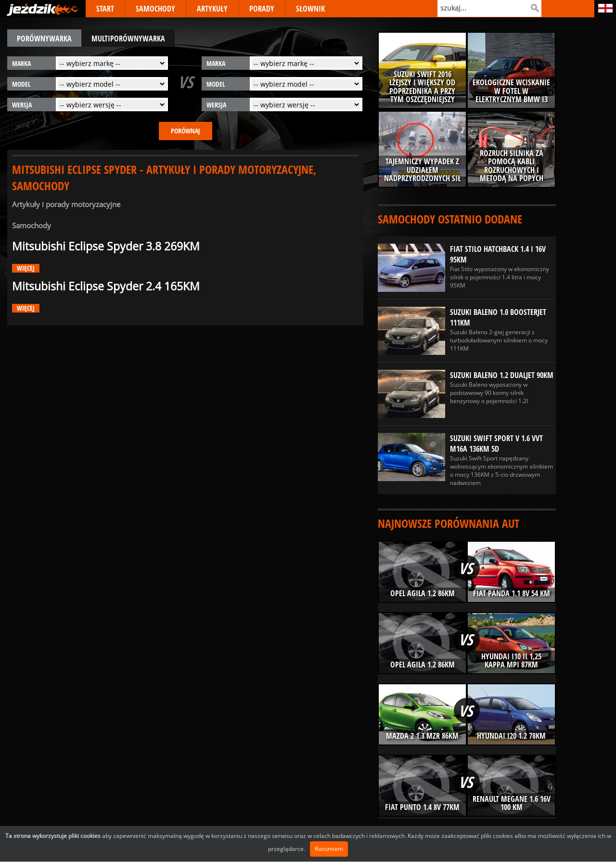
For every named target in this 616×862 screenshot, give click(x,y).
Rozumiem (329, 849)
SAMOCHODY (155, 9)
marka (21, 63)
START (105, 9)
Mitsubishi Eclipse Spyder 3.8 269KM (106, 246)
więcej (26, 268)
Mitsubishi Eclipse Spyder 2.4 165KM (106, 286)
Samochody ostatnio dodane (450, 219)
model (21, 84)
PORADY (262, 9)
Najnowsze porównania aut (449, 523)
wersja (22, 105)
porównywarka (44, 39)
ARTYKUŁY (212, 9)
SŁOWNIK (310, 9)
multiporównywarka (128, 39)
